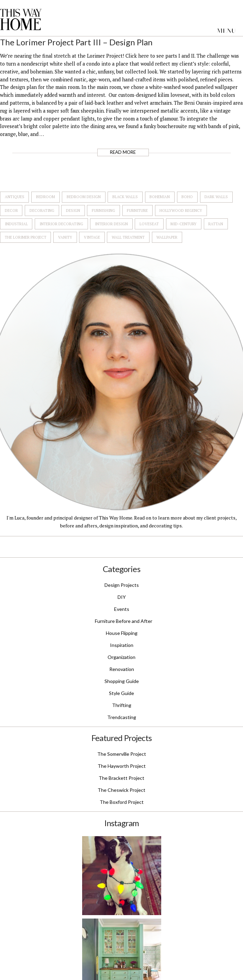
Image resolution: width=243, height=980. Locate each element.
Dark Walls (216, 197)
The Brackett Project (121, 778)
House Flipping (122, 633)
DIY (122, 597)
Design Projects (122, 585)
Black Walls (125, 197)
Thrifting (122, 705)
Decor (11, 210)
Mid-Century (184, 224)
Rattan (216, 224)
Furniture (137, 210)
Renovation (122, 669)
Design (73, 210)
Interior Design (111, 224)
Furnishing (103, 210)
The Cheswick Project (121, 790)
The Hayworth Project (122, 766)
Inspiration (122, 645)
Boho (187, 197)
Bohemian (160, 197)
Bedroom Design (84, 197)
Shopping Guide (122, 681)
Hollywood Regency (181, 210)
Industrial (16, 224)
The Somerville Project (122, 754)
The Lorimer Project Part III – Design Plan (76, 42)
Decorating (42, 210)
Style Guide (121, 693)
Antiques (15, 197)
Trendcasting (122, 717)
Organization (121, 657)
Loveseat (149, 224)
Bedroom (46, 197)
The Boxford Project (122, 802)
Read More (123, 152)
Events (122, 609)
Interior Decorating (61, 224)
